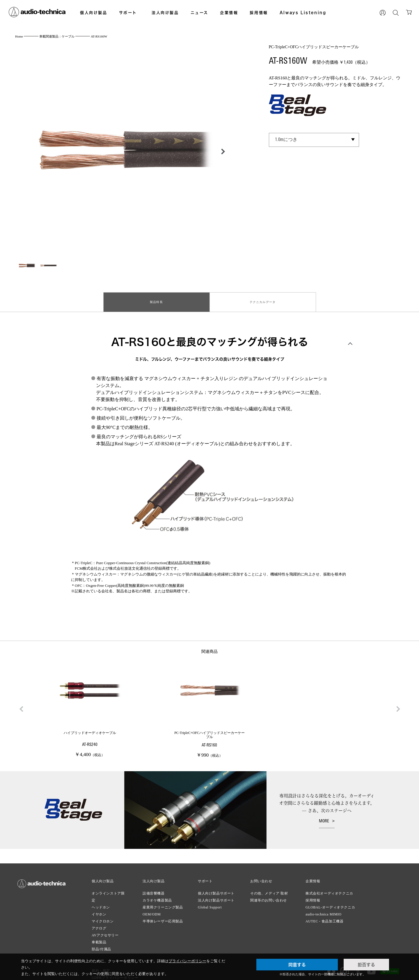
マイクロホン (103, 917)
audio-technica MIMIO (324, 910)
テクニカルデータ (263, 300)
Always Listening (303, 13)
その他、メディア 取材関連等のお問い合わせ (269, 892)
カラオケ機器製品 (157, 896)
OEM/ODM (152, 910)
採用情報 (259, 13)
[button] (221, 152)
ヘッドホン (101, 903)
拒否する (366, 965)
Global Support (210, 903)
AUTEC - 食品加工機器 (324, 917)
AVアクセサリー (105, 931)
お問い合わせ (261, 876)
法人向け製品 (165, 13)
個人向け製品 (94, 13)
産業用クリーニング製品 (163, 903)
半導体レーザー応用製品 (163, 917)
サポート (128, 13)
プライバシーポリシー (187, 961)
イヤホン (99, 910)
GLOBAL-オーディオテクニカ (330, 903)
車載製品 (99, 938)
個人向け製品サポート (216, 889)
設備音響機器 (154, 889)
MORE (324, 817)
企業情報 (229, 13)
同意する (297, 965)
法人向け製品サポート (216, 896)
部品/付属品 (101, 945)
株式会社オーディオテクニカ (329, 889)
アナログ (99, 924)
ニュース (199, 13)
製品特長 (156, 300)
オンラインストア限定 (108, 892)
